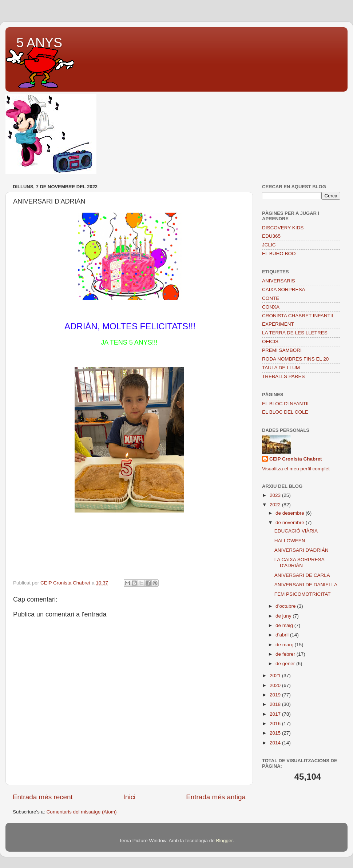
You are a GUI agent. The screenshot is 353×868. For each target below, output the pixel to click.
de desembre (291, 513)
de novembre (291, 523)
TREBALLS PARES (283, 376)
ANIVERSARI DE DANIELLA (306, 585)
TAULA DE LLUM (281, 368)
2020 (276, 685)
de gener (286, 664)
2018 (276, 704)
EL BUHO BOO (279, 254)
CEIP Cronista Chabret (296, 459)
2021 (276, 676)
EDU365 (271, 236)
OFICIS (270, 341)
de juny (284, 616)
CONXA (271, 307)
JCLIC (269, 245)
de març (285, 645)
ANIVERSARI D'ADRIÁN (302, 550)
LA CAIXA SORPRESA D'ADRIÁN (299, 562)
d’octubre (286, 606)
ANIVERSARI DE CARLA (302, 575)
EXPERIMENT (278, 324)
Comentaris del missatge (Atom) (82, 812)
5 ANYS (39, 43)
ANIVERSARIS (279, 281)
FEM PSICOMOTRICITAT (303, 594)
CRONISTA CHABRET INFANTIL (298, 316)
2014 (276, 743)
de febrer (286, 654)
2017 (276, 714)
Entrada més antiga (216, 797)
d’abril (283, 635)
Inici (130, 797)
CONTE (271, 298)
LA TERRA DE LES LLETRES (295, 333)
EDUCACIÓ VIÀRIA (296, 531)
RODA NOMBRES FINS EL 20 (295, 359)
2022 (276, 505)
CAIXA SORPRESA (284, 290)
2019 (276, 695)
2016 (276, 724)
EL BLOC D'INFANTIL (286, 404)
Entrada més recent (43, 797)
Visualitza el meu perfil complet (296, 469)
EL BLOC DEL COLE (285, 412)
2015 (276, 733)
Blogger (224, 841)
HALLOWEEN (290, 541)
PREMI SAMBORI (282, 350)
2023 (276, 495)
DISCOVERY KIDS (283, 228)
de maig (285, 625)
